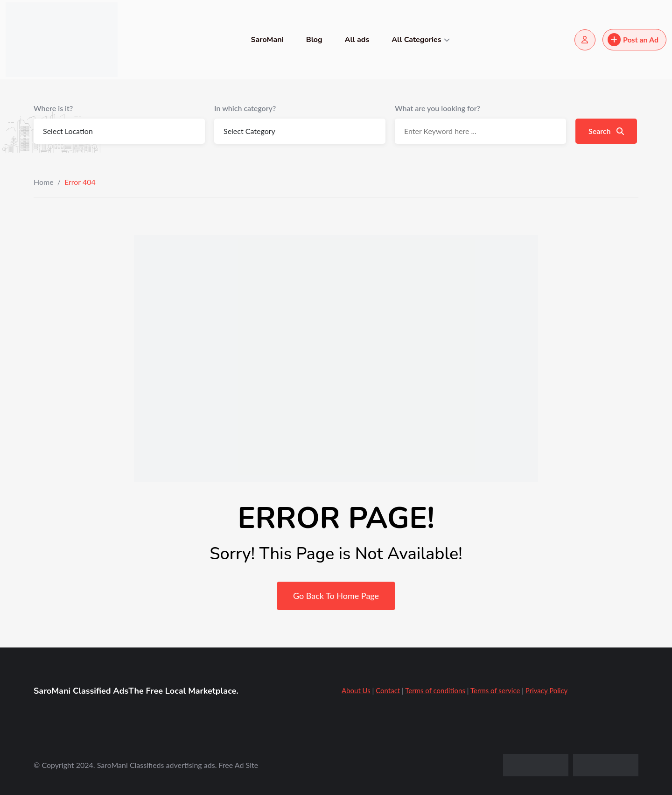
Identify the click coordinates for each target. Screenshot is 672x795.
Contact (388, 690)
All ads (357, 40)
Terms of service (495, 690)
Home (44, 182)
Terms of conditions (435, 690)
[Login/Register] (585, 40)
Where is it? (53, 108)
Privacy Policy (546, 690)
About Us (356, 690)
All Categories (416, 40)
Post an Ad (633, 40)
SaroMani (267, 40)
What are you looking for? (437, 108)
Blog (314, 40)
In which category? (245, 108)
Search (606, 131)
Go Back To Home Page (336, 596)
